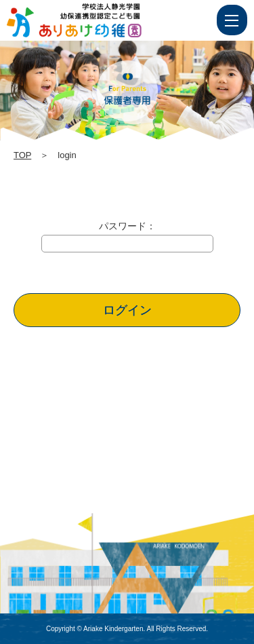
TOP (22, 155)
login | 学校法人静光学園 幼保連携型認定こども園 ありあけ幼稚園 (100, 20)
